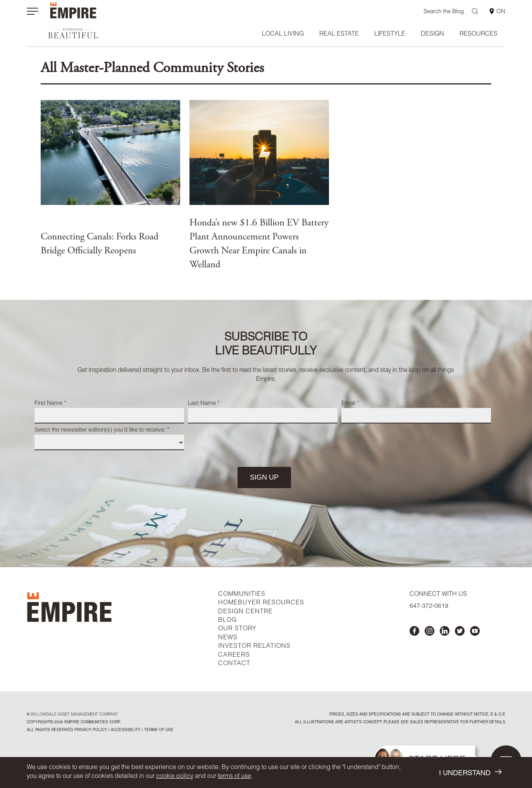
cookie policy (175, 777)
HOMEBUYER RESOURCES (261, 603)
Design (432, 34)
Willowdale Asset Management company (74, 715)
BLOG (227, 621)
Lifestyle (390, 34)
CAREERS (234, 656)
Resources (479, 34)
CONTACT (234, 664)
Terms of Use (158, 730)
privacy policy (91, 730)
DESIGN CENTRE (245, 612)
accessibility (125, 730)
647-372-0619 (429, 607)
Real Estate (339, 34)
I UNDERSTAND (470, 773)
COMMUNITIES (242, 595)
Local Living (283, 34)
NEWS (228, 638)
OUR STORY (237, 629)
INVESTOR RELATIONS (254, 647)
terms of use (234, 777)
